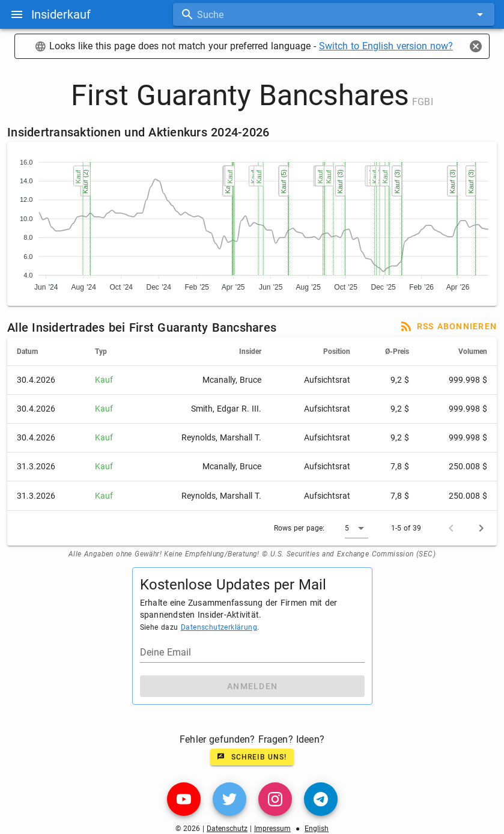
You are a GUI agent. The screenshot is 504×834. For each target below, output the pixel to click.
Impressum (272, 829)
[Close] (476, 46)
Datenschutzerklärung (219, 627)
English (317, 829)
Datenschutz (227, 829)
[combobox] (334, 14)
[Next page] (481, 528)
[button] (357, 528)
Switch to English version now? (386, 46)
